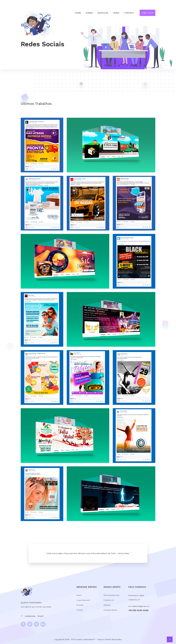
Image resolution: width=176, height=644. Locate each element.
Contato (129, 13)
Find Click (147, 13)
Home (78, 13)
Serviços (103, 13)
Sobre (89, 13)
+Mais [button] (116, 13)
